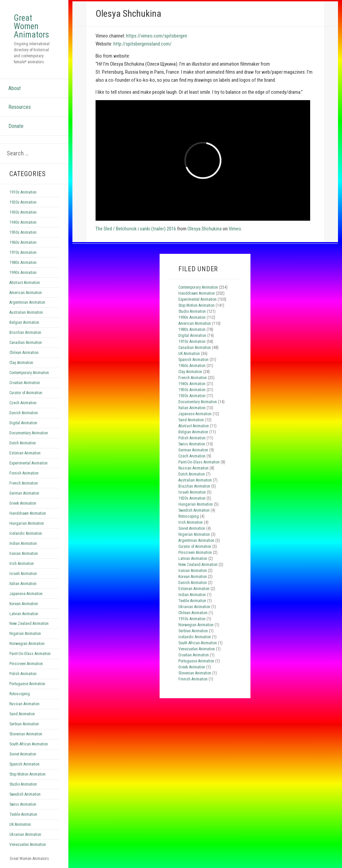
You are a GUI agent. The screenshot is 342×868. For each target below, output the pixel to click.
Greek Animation (23, 503)
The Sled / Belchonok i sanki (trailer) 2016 (136, 229)
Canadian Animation (26, 343)
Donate (16, 126)
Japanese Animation (26, 594)
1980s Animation (23, 263)
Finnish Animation (24, 473)
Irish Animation (22, 564)
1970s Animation (23, 252)
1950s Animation (23, 232)
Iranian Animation (24, 554)
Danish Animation (24, 413)
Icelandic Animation (26, 533)
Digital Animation (23, 423)
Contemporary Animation (29, 373)
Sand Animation (22, 714)
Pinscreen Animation (26, 664)
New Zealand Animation (29, 624)
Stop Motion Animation (27, 774)
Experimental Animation (28, 463)
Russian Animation (24, 704)
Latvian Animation (24, 614)
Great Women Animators (31, 26)
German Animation (24, 493)
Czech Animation (23, 403)
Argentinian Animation (27, 302)
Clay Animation (21, 363)
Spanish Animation (24, 764)
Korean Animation (24, 604)
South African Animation (29, 744)
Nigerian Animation (25, 634)
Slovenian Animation (26, 734)
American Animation (26, 293)
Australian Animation (26, 312)
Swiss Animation (23, 804)
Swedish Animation (25, 794)
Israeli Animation (23, 574)
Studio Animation (23, 784)
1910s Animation (23, 192)
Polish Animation (23, 674)
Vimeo (235, 229)
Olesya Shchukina (205, 229)
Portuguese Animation (27, 684)
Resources (20, 107)
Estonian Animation (25, 453)
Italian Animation (23, 584)
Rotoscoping (20, 694)
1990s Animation (23, 273)
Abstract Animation (25, 283)
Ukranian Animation (25, 835)
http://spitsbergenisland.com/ (142, 44)
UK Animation (20, 824)
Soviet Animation (23, 754)
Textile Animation (23, 814)
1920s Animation (23, 202)
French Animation (24, 483)
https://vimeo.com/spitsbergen (157, 36)
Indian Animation (23, 544)
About (15, 88)
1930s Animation (23, 212)
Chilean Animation (24, 353)
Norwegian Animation (27, 644)
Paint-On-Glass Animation (30, 654)
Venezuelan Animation (28, 845)
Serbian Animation (24, 724)
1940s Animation (23, 222)
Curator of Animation (26, 393)
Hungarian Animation (27, 523)
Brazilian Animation (25, 333)
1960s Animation (23, 242)
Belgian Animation (24, 322)
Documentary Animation (29, 433)
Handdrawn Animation (28, 513)
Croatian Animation (25, 383)
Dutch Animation (23, 443)
